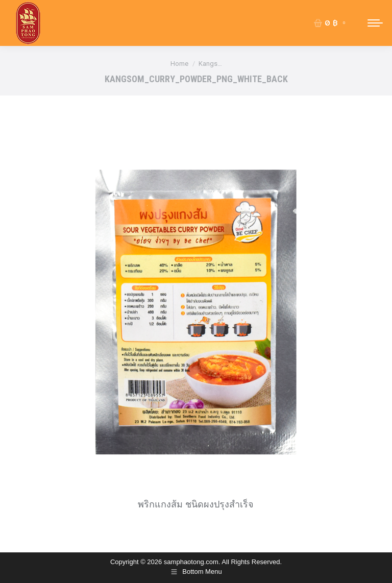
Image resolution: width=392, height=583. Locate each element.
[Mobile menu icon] (375, 23)
